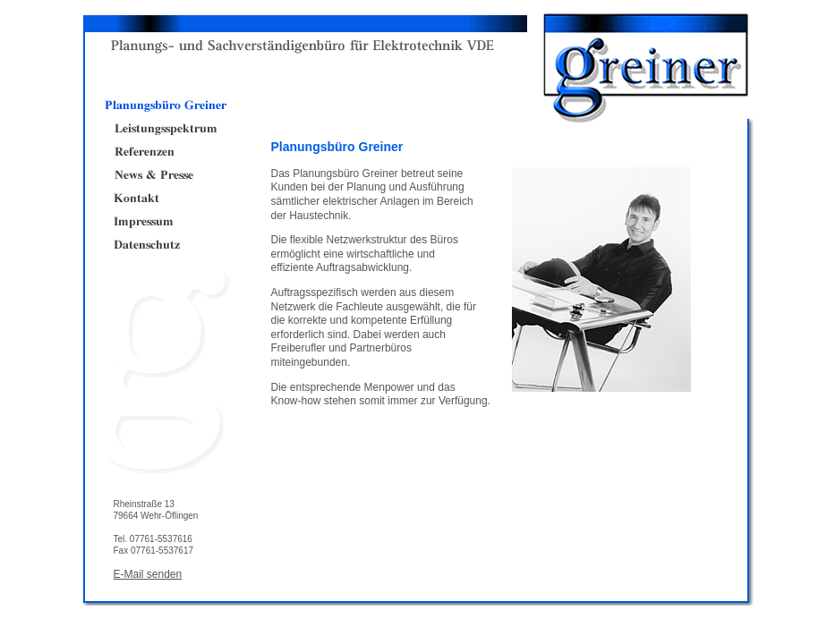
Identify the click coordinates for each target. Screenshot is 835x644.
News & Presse (165, 175)
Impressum (165, 222)
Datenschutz (165, 245)
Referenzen (165, 152)
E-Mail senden (148, 574)
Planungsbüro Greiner (165, 106)
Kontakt (165, 199)
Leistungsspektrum (165, 129)
